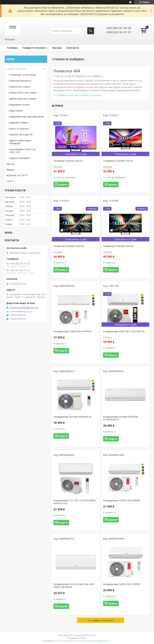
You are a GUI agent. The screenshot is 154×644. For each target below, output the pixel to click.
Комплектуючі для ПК (21, 134)
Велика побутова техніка (23, 93)
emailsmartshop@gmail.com (24, 308)
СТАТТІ (10, 181)
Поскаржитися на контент (72, 641)
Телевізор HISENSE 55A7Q (118, 161)
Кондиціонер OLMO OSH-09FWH (122, 500)
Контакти (73, 48)
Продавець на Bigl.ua (77, 638)
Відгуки (10, 170)
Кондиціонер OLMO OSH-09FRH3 (73, 331)
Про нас (57, 48)
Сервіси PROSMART (20, 158)
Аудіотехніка (16, 111)
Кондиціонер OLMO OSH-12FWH (122, 584)
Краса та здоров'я (19, 129)
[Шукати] (91, 31)
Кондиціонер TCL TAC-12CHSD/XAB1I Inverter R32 (75, 502)
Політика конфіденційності (98, 641)
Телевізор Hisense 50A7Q (68, 161)
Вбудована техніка (19, 105)
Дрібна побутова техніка (23, 99)
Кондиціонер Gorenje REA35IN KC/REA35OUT (120, 418)
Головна (12, 48)
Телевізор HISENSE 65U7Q (118, 246)
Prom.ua (93, 635)
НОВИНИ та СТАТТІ (17, 175)
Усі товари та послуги (99, 620)
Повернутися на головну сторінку (79, 95)
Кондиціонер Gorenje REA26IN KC (73, 417)
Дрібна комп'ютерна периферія (20, 142)
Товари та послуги (34, 48)
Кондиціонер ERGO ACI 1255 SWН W (124, 331)
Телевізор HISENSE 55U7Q (69, 246)
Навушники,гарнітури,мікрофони (27, 117)
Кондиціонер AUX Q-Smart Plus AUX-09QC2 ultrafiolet (74, 585)
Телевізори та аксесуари (23, 75)
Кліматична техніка (20, 87)
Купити (63, 184)
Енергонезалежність (20, 81)
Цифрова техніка (19, 123)
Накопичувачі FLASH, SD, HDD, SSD (23, 151)
